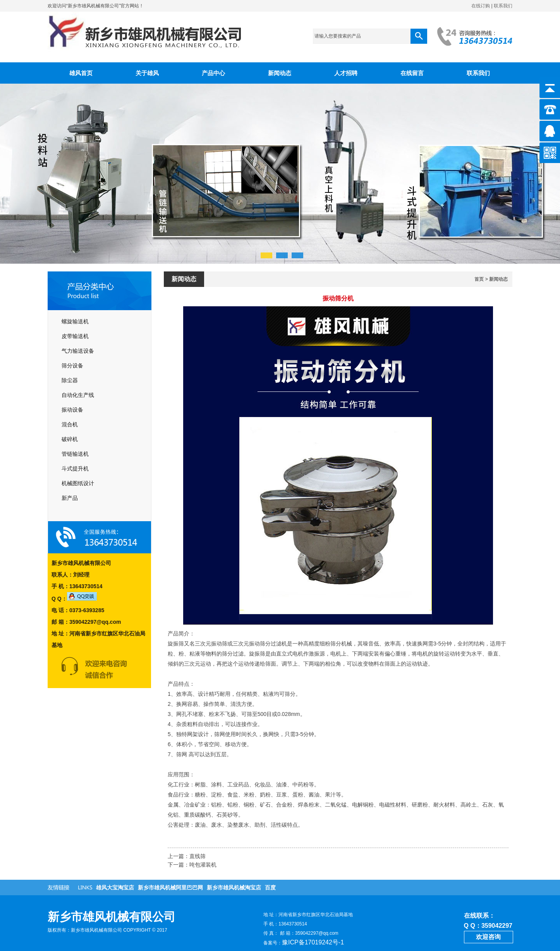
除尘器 (70, 380)
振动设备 (72, 410)
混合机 (70, 424)
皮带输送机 (75, 336)
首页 (479, 279)
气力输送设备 (78, 351)
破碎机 (70, 439)
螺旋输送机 (75, 321)
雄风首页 (81, 73)
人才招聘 (346, 73)
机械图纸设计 (78, 483)
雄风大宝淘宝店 (115, 887)
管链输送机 (75, 454)
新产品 (70, 498)
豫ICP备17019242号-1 (313, 942)
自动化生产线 (78, 395)
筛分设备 (72, 366)
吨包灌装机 (203, 865)
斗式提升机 (75, 469)
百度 (270, 887)
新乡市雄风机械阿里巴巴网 (170, 887)
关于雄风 (147, 73)
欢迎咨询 (488, 937)
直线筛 (198, 856)
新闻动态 (280, 73)
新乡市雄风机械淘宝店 (234, 887)
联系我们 (503, 6)
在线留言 (412, 73)
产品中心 (213, 73)
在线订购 (481, 6)
